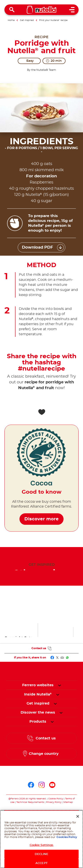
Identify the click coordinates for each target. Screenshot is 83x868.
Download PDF (38, 247)
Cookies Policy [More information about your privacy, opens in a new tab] (67, 837)
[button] (59, 685)
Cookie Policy (56, 799)
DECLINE (42, 854)
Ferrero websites (38, 685)
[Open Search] (12, 10)
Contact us (39, 648)
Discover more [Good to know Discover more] (41, 512)
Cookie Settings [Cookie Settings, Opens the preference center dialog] (42, 845)
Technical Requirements (31, 802)
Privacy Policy (54, 802)
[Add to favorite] (42, 412)
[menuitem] (38, 694)
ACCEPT (41, 863)
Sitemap (68, 802)
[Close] (78, 816)
